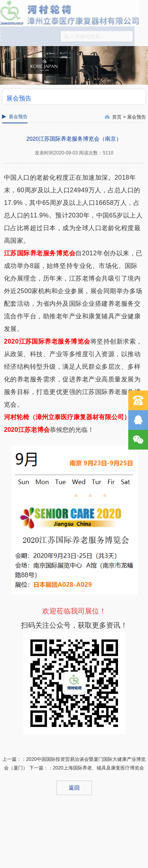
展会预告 (137, 117)
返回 (74, 788)
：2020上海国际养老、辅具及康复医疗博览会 (96, 768)
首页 (117, 117)
